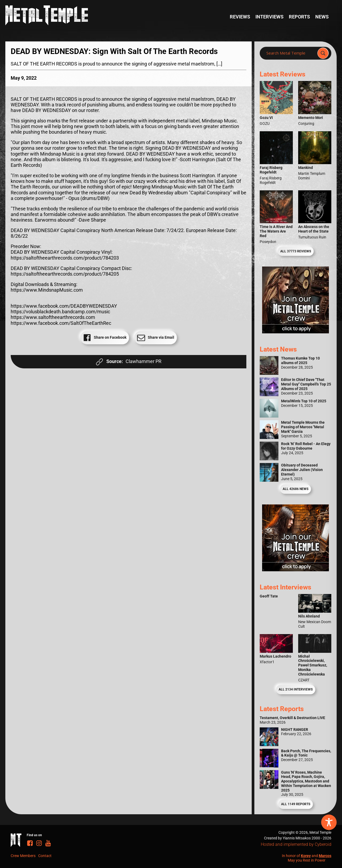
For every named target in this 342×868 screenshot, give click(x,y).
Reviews (240, 17)
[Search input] (290, 53)
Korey (306, 856)
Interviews (269, 17)
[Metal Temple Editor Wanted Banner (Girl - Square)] (296, 332)
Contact (45, 856)
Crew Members (23, 856)
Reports (299, 17)
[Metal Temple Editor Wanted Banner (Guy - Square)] (296, 570)
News (322, 17)
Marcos (325, 856)
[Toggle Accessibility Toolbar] (329, 822)
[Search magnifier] (323, 53)
